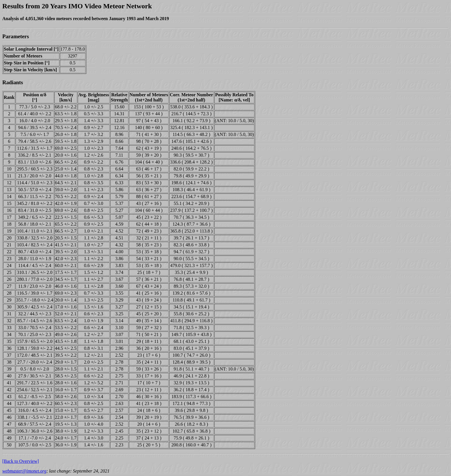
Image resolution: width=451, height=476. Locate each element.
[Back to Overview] (21, 461)
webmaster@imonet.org (24, 471)
